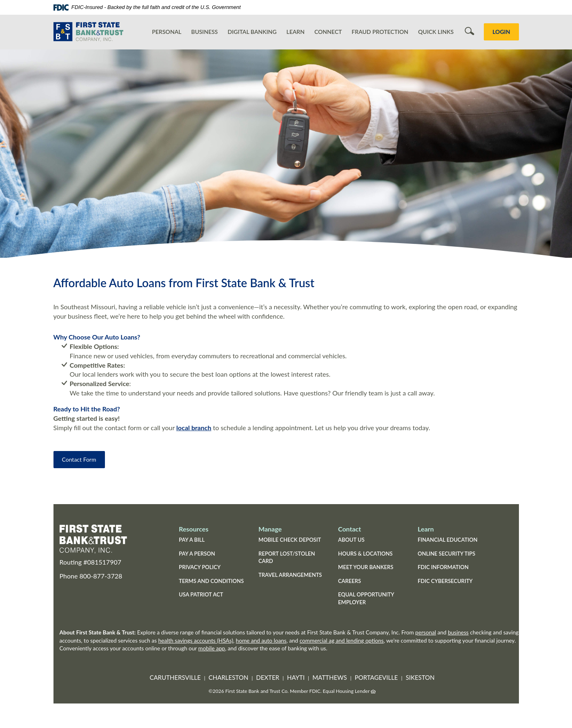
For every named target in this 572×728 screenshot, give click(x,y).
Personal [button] (167, 32)
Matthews (329, 677)
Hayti (296, 677)
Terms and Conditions (211, 581)
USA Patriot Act (201, 594)
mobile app (212, 648)
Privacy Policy (200, 567)
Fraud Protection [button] (380, 32)
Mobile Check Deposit (290, 540)
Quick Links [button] (436, 32)
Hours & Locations (365, 554)
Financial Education (447, 540)
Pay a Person (197, 554)
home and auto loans (261, 641)
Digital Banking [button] (252, 32)
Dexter (268, 677)
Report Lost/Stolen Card (287, 557)
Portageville (376, 677)
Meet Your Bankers (366, 567)
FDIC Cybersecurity (451, 582)
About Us (351, 540)
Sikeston (420, 677)
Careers (349, 581)
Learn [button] (295, 32)
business (458, 632)
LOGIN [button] (501, 32)
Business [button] (204, 32)
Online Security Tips (446, 554)
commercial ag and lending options (342, 641)
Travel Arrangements (290, 575)
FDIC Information (443, 567)
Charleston (228, 677)
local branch (194, 428)
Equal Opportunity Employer (366, 598)
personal (426, 632)
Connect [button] (328, 32)
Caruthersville (175, 677)
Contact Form (79, 459)
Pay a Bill (192, 540)
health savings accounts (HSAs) (196, 641)
